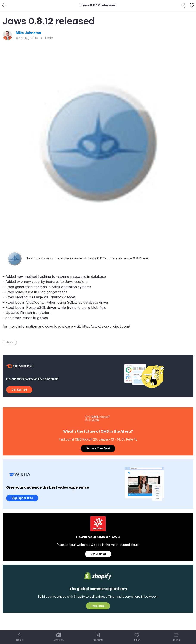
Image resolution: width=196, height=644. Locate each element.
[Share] (184, 5)
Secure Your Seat (98, 448)
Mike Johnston (28, 33)
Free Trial (98, 606)
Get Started (19, 390)
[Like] (192, 5)
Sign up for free (22, 498)
